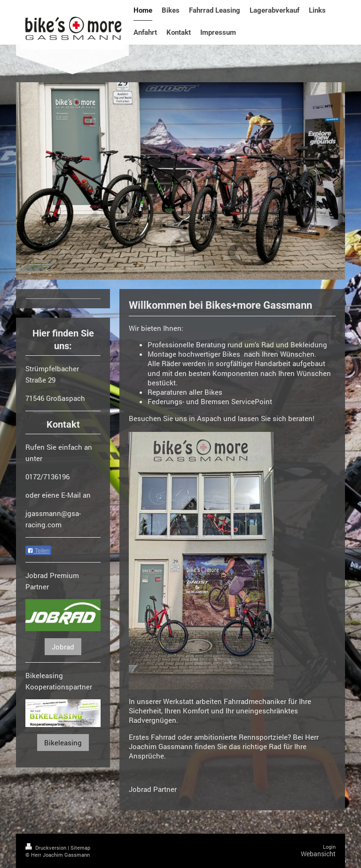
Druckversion (47, 848)
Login (329, 847)
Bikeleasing (63, 743)
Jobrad (63, 647)
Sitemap (80, 848)
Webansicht (318, 854)
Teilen (38, 551)
